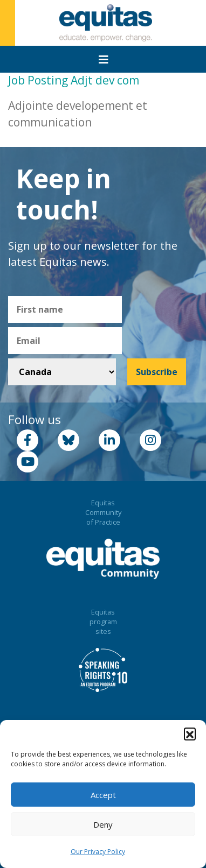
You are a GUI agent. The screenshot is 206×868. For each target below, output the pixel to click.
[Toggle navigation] (104, 60)
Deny (103, 824)
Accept (103, 795)
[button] (190, 733)
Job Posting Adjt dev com (74, 80)
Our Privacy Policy (98, 852)
